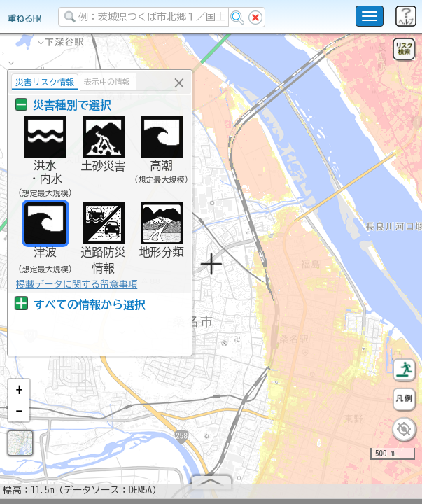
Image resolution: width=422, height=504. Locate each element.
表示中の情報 (106, 82)
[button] (19, 395)
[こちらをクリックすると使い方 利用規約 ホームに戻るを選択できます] (370, 16)
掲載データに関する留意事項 (75, 284)
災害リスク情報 (43, 82)
